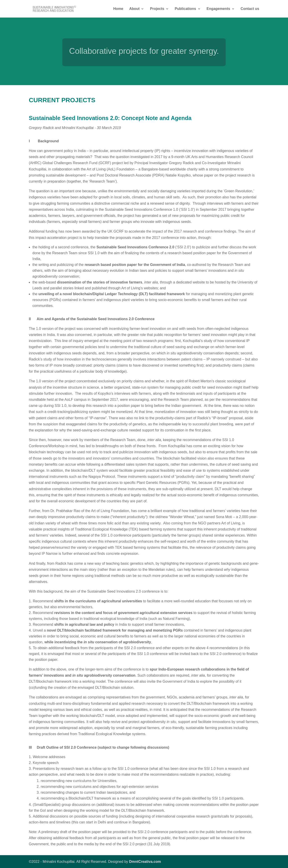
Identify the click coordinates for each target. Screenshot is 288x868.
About (134, 9)
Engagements (218, 9)
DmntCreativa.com (145, 862)
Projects (157, 9)
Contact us (250, 9)
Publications (185, 9)
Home (118, 9)
